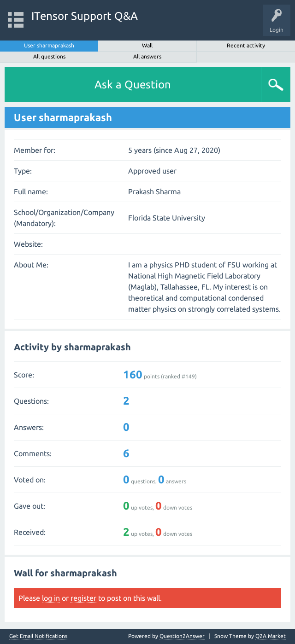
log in (51, 598)
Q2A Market (271, 636)
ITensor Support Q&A (85, 16)
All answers (147, 56)
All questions (49, 56)
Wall (147, 45)
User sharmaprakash (49, 45)
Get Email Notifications (38, 636)
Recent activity (246, 45)
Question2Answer (182, 636)
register (83, 598)
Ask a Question (133, 84)
